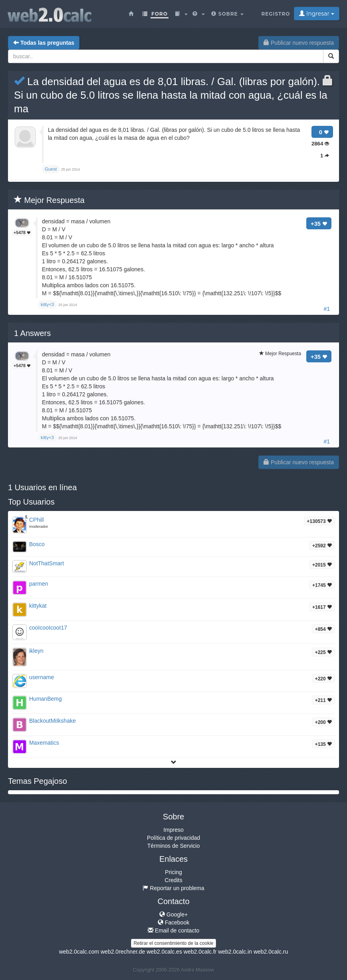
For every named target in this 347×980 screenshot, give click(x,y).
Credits (173, 880)
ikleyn (36, 651)
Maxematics (44, 743)
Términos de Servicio (174, 846)
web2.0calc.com (79, 952)
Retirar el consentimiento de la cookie (173, 943)
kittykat (38, 606)
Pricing (173, 872)
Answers (32, 333)
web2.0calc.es (164, 952)
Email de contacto (173, 930)
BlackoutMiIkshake (53, 721)
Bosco (37, 544)
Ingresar (316, 14)
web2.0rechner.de (123, 952)
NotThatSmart (47, 563)
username (42, 677)
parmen (39, 584)
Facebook (173, 922)
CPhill (37, 520)
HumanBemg (46, 699)
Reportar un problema (173, 888)
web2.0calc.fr (200, 952)
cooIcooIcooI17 (48, 628)
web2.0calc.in (235, 952)
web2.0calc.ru (271, 952)
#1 (327, 309)
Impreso (173, 830)
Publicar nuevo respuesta (299, 43)
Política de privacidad (173, 838)
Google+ (173, 914)
